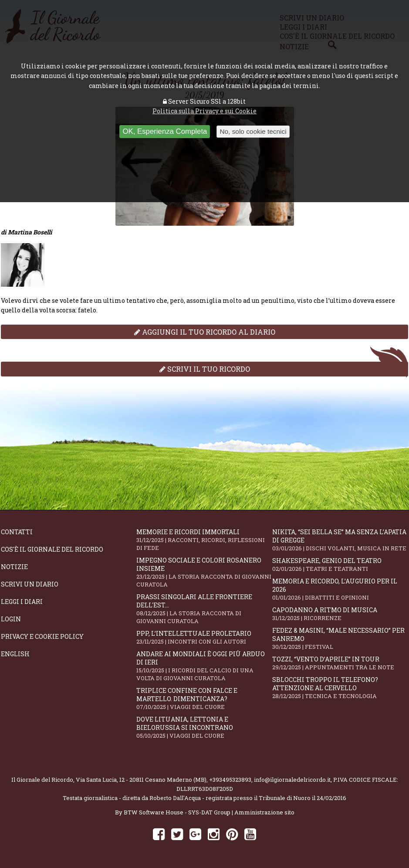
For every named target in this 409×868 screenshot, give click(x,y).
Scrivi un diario (30, 584)
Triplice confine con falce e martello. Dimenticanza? (204, 698)
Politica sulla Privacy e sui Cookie (204, 111)
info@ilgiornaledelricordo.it (292, 780)
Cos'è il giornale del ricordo (52, 549)
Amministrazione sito (264, 812)
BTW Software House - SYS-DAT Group (177, 812)
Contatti (17, 532)
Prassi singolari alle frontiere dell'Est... (204, 609)
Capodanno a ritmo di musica (340, 614)
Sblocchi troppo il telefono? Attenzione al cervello (340, 688)
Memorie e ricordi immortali (204, 540)
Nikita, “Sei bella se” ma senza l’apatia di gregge (340, 540)
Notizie (14, 567)
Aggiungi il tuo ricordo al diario (205, 332)
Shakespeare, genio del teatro (340, 565)
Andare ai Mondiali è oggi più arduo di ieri (204, 666)
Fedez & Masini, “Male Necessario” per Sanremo (340, 638)
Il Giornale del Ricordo (42, 780)
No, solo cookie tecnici (253, 131)
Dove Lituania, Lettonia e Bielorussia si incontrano (204, 727)
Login (11, 619)
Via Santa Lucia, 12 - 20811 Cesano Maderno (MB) (141, 780)
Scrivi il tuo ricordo (205, 369)
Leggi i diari (22, 602)
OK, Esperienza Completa (165, 131)
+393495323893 (230, 780)
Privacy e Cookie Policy (42, 636)
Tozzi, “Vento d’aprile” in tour (340, 663)
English (15, 654)
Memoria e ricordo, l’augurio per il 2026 (340, 589)
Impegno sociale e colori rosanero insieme (204, 572)
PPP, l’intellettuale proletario (204, 637)
